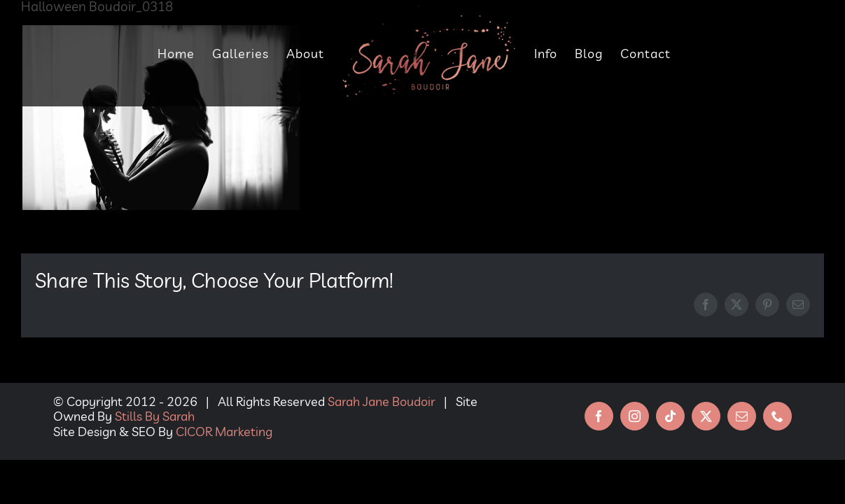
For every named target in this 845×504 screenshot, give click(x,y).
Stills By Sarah (155, 416)
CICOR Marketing (224, 432)
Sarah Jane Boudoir (382, 401)
